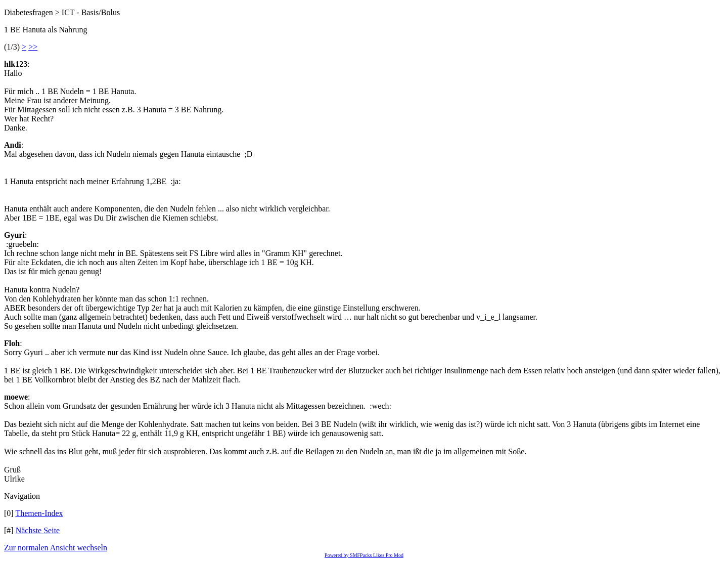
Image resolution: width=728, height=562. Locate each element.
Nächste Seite (38, 530)
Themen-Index (39, 513)
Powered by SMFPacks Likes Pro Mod (364, 555)
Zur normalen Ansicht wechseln (56, 548)
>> (33, 47)
